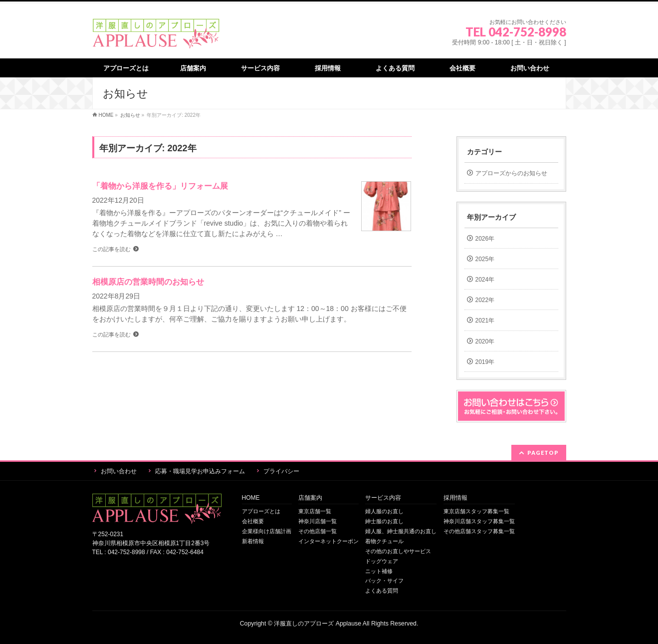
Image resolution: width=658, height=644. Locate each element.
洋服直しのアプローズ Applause (318, 624)
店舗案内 (310, 498)
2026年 (485, 239)
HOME (251, 498)
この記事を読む (111, 249)
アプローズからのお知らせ (511, 173)
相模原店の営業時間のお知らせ (148, 282)
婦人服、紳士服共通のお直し (401, 531)
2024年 (485, 280)
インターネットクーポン (329, 541)
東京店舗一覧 (315, 511)
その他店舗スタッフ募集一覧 (479, 531)
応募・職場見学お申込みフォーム (200, 471)
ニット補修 (379, 571)
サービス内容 (383, 498)
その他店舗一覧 (318, 531)
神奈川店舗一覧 (318, 521)
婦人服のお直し (384, 511)
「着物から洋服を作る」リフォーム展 (160, 186)
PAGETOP (543, 453)
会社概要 (253, 521)
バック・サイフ (384, 581)
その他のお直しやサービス (398, 551)
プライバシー (281, 471)
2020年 (485, 341)
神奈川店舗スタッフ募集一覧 (479, 521)
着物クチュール (384, 541)
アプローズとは (261, 511)
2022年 (485, 300)
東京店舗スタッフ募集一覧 (476, 511)
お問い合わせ (119, 471)
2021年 (485, 321)
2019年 (485, 362)
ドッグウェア (382, 561)
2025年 (485, 259)
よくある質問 (382, 591)
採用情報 (455, 498)
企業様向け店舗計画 (267, 531)
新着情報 (253, 541)
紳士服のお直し (384, 521)
